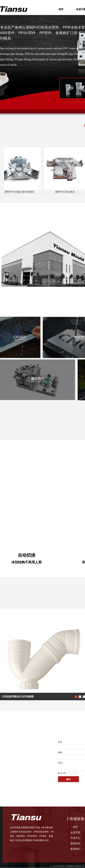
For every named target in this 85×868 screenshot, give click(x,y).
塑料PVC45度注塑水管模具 (20, 192)
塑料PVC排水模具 (66, 192)
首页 (61, 9)
